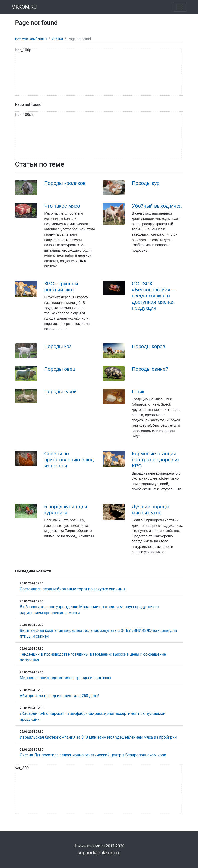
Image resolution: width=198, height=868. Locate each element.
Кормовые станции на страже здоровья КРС (155, 460)
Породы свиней (150, 369)
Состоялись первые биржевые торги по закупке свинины (73, 589)
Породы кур (146, 183)
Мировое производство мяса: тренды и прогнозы (66, 678)
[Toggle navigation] (180, 7)
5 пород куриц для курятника (66, 509)
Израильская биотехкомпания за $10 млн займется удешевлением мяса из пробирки (98, 737)
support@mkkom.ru (99, 853)
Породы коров (149, 346)
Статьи (57, 39)
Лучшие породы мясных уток (151, 509)
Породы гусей (61, 391)
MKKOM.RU (24, 7)
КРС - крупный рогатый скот (61, 286)
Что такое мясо (62, 206)
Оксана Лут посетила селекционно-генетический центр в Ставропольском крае (93, 755)
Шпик (138, 391)
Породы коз (58, 346)
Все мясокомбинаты (31, 39)
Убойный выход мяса (157, 206)
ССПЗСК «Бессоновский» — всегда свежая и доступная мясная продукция (154, 296)
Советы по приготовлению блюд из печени (69, 460)
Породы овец (60, 369)
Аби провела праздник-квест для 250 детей (60, 696)
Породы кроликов (65, 183)
